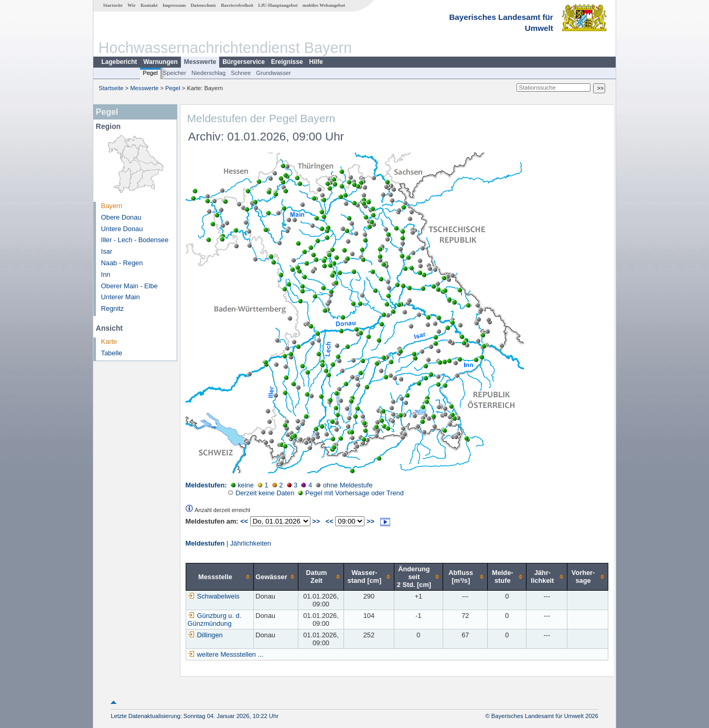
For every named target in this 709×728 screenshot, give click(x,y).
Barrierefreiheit (237, 5)
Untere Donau (122, 229)
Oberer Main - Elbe (130, 286)
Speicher (175, 73)
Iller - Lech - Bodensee (135, 240)
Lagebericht (119, 62)
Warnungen (160, 62)
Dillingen (205, 635)
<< (244, 521)
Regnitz (112, 308)
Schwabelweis (214, 596)
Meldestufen (205, 543)
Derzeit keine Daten (261, 493)
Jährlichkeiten (251, 543)
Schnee (241, 73)
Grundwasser (273, 73)
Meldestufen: (206, 485)
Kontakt (149, 5)
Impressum (174, 5)
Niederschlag (208, 73)
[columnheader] (220, 577)
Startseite (113, 5)
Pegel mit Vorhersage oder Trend (351, 493)
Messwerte (200, 62)
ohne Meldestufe (344, 485)
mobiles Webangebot (324, 5)
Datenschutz (203, 5)
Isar (107, 251)
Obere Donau (121, 217)
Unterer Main (121, 297)
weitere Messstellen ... (230, 654)
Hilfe (316, 62)
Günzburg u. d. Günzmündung (215, 620)
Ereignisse (287, 62)
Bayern (112, 206)
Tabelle (112, 353)
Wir (132, 5)
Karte (109, 341)
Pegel (150, 73)
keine (242, 485)
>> (316, 521)
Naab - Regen (122, 263)
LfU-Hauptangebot (278, 5)
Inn (106, 274)
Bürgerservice (244, 62)
